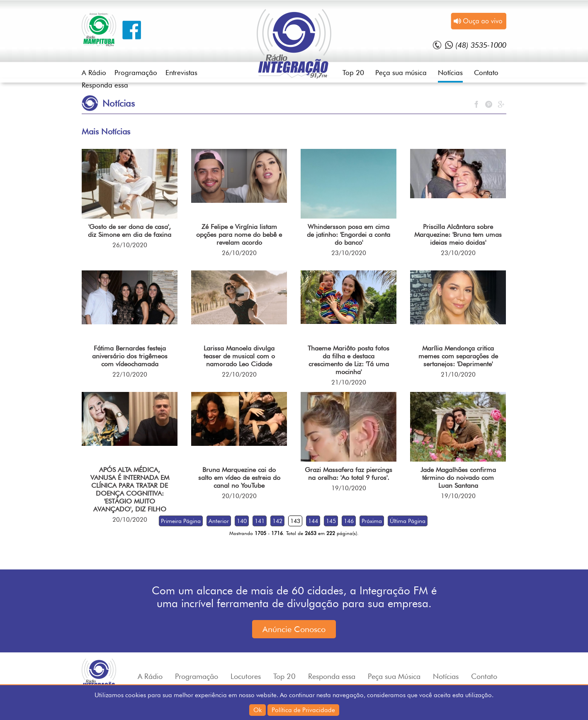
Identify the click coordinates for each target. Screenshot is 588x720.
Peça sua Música (394, 676)
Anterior (219, 521)
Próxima (372, 521)
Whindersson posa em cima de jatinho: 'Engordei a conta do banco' (349, 235)
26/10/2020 (130, 245)
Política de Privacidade (303, 710)
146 (349, 521)
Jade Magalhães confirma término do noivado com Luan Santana (458, 478)
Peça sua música (401, 73)
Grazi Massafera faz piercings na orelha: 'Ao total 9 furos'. (349, 474)
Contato (486, 73)
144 (313, 521)
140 (242, 521)
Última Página (408, 521)
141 (260, 521)
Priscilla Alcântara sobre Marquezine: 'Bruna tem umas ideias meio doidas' (458, 235)
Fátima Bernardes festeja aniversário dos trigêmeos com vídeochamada (130, 356)
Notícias (450, 73)
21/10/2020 (349, 382)
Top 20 (353, 73)
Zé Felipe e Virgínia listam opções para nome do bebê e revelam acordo (239, 235)
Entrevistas (181, 73)
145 (331, 521)
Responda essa (105, 85)
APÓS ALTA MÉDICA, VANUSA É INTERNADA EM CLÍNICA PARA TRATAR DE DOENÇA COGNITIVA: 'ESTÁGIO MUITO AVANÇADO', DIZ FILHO (130, 489)
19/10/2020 (349, 488)
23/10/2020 (349, 253)
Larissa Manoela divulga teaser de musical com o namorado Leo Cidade (239, 356)
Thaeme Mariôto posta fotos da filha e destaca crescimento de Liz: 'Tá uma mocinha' (349, 360)
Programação (136, 73)
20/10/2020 (130, 520)
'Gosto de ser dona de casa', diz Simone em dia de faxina (130, 231)
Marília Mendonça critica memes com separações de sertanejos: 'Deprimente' (458, 356)
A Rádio (94, 73)
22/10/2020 (130, 375)
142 (277, 521)
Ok (258, 710)
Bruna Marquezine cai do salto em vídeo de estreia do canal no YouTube (239, 478)
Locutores (246, 676)
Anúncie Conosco (294, 629)
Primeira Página (181, 521)
